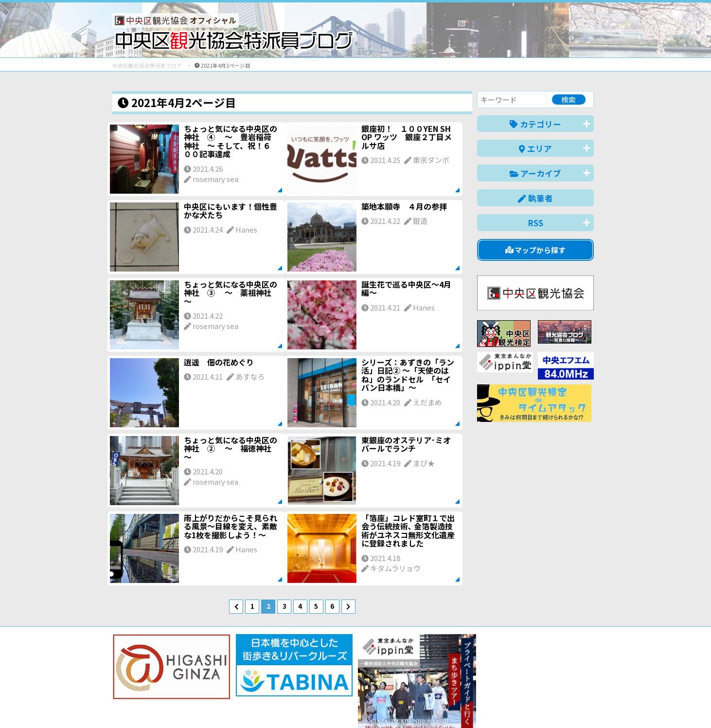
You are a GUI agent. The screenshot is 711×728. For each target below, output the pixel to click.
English (460, 705)
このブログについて (230, 685)
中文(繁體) (544, 705)
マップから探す (536, 250)
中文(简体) (500, 705)
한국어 (583, 705)
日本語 (426, 705)
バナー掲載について (149, 685)
